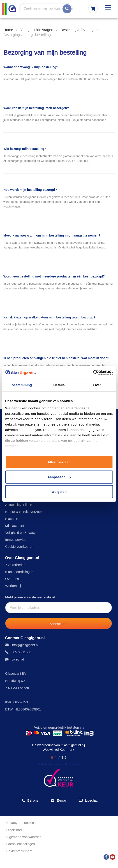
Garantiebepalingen (21, 844)
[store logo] (9, 9)
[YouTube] (113, 856)
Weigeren (59, 492)
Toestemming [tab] (21, 385)
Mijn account (15, 526)
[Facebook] (106, 856)
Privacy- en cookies (21, 823)
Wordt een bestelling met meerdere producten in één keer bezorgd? (54, 276)
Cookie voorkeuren (19, 547)
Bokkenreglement (19, 851)
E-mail (58, 800)
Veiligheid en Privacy (20, 533)
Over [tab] (97, 385)
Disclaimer (14, 830)
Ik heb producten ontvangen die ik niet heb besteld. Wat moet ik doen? (56, 358)
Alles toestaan (59, 462)
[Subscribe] (59, 623)
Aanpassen (59, 477)
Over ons (12, 579)
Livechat (18, 659)
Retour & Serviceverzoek (24, 512)
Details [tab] (59, 385)
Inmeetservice (16, 540)
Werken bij (13, 586)
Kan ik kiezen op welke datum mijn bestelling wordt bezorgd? (49, 317)
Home (9, 30)
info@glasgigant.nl (25, 645)
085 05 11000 (21, 652)
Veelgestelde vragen (37, 30)
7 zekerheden (15, 565)
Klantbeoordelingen (19, 572)
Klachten (12, 519)
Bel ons (30, 800)
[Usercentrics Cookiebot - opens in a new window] (93, 372)
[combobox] (46, 9)
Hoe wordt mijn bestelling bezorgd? (30, 190)
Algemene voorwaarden (24, 837)
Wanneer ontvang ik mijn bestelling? (31, 67)
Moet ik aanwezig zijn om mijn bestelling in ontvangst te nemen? (52, 235)
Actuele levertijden (19, 505)
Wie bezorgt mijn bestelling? (25, 149)
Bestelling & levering (78, 30)
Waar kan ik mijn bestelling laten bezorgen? (36, 108)
